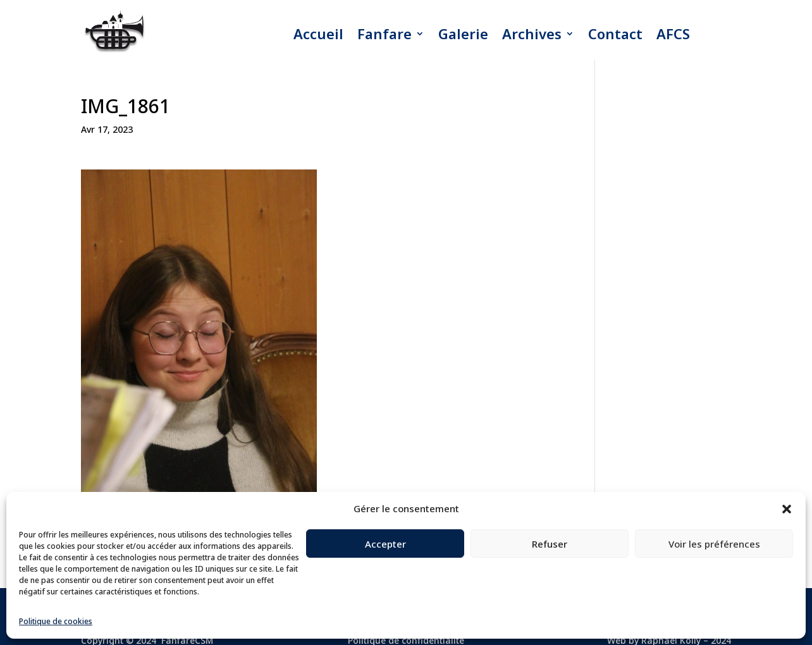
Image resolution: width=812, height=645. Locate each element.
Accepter (385, 544)
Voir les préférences (714, 544)
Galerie (463, 34)
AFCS (673, 34)
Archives (532, 34)
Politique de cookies (56, 621)
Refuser (550, 544)
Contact (615, 34)
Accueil (318, 34)
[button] (787, 509)
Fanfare (384, 34)
